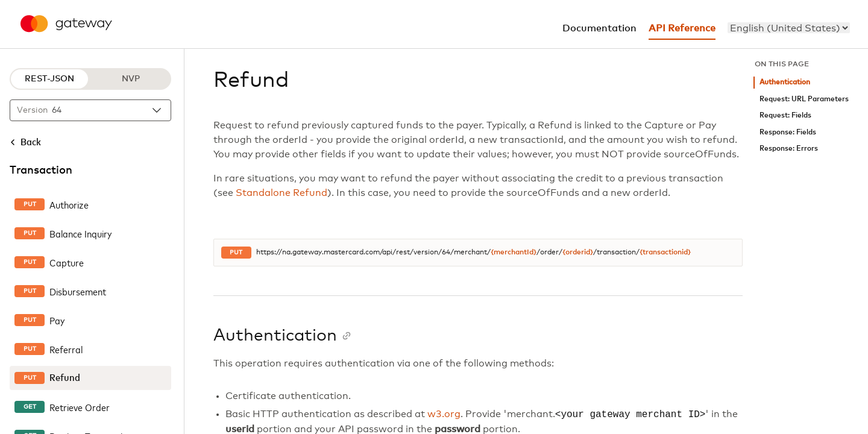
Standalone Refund (281, 193)
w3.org (444, 415)
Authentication (785, 82)
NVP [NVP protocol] (131, 79)
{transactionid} (665, 253)
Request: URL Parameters (804, 99)
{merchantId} (514, 253)
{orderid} (578, 253)
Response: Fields (788, 132)
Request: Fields (785, 115)
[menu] (789, 28)
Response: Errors (789, 149)
